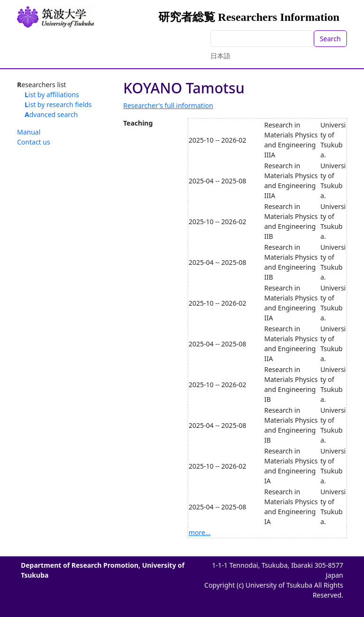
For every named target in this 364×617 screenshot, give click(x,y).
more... (200, 532)
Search (330, 39)
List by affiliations (52, 95)
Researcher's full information (168, 105)
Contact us (34, 142)
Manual (29, 132)
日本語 (220, 56)
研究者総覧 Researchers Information (249, 17)
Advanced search (51, 114)
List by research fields (58, 104)
